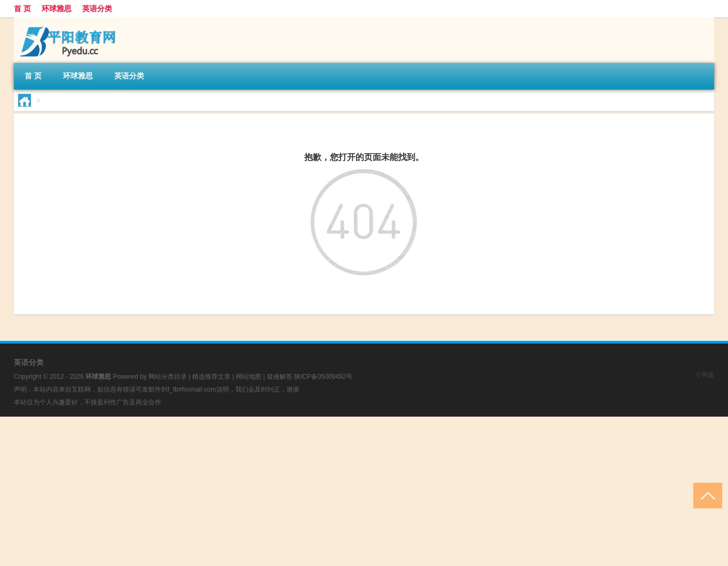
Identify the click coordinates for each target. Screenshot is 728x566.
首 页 (22, 9)
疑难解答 (280, 377)
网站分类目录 (168, 377)
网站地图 (249, 377)
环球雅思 (57, 9)
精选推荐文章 (211, 377)
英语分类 (97, 9)
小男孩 (705, 375)
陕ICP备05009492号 (323, 377)
